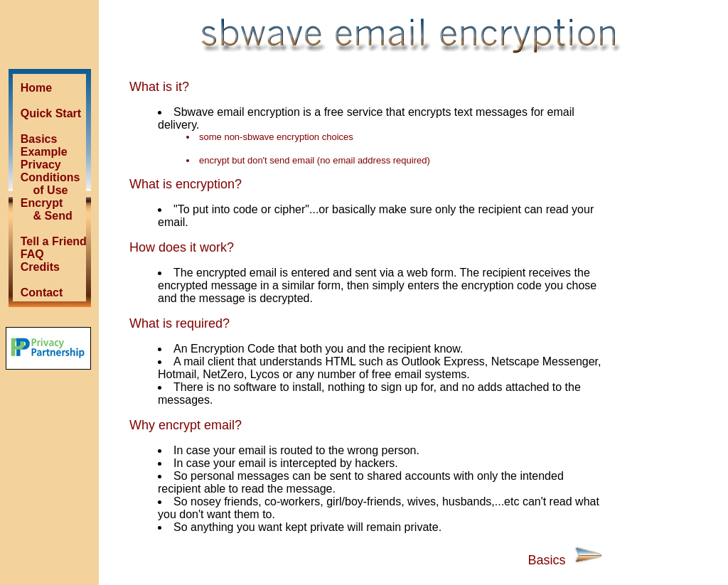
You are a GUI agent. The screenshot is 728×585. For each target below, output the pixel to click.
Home (36, 88)
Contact (42, 292)
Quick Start (51, 113)
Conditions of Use (44, 184)
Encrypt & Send (42, 209)
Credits (40, 267)
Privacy (41, 165)
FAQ (32, 254)
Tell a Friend (54, 241)
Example (44, 152)
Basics (39, 139)
